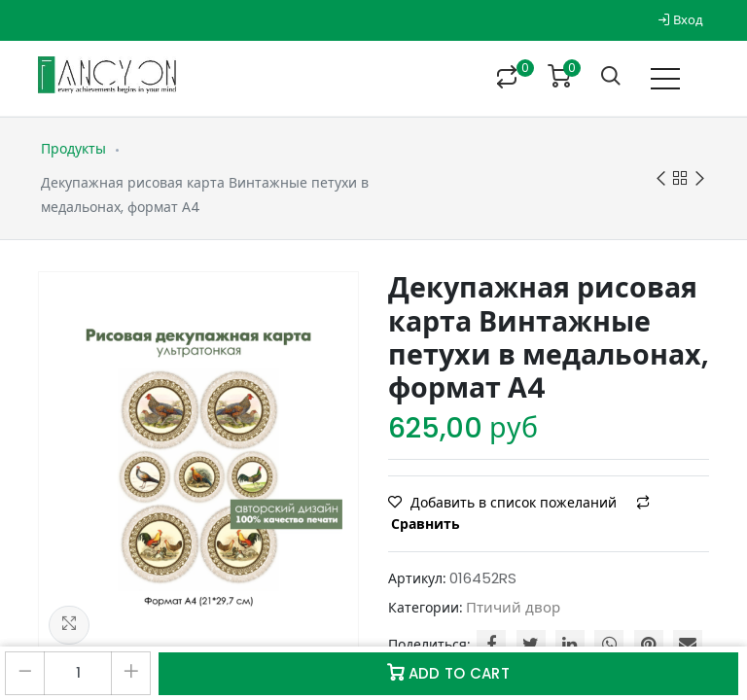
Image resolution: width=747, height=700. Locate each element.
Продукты (73, 149)
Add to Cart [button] (448, 673)
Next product (700, 179)
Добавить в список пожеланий (504, 503)
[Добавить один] (131, 673)
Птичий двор (513, 607)
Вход (680, 20)
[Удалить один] (25, 673)
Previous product (661, 179)
